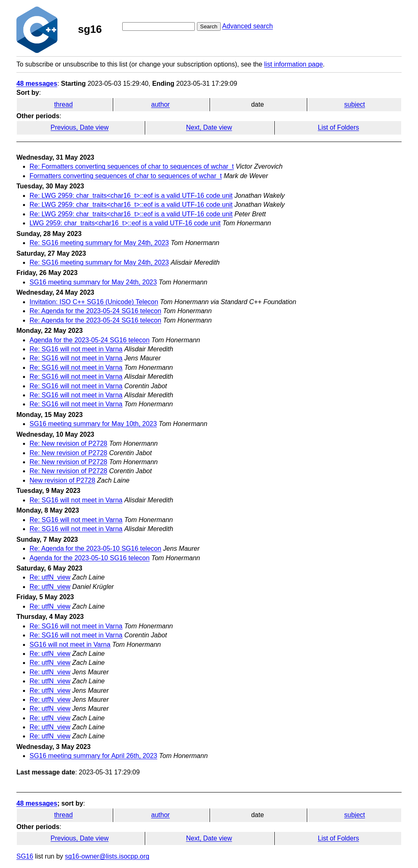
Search (209, 26)
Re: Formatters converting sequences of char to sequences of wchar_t (132, 166)
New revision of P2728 (62, 480)
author (161, 104)
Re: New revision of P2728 (68, 443)
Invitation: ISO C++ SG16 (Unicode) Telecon (94, 302)
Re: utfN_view (50, 577)
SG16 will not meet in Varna (70, 645)
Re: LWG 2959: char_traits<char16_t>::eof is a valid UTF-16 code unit (131, 196)
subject (355, 104)
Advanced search (248, 26)
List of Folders (338, 127)
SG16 (25, 856)
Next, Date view (209, 127)
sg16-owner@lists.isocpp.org (107, 856)
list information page (294, 64)
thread (63, 104)
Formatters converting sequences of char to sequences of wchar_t (126, 176)
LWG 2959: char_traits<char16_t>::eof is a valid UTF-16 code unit (125, 223)
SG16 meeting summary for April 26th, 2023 (93, 756)
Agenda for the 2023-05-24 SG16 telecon (90, 340)
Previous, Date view (79, 127)
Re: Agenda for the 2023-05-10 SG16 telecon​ (95, 549)
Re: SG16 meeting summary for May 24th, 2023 (99, 243)
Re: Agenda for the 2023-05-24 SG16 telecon (95, 311)
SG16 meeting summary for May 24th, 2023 (93, 282)
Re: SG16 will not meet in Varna (76, 349)
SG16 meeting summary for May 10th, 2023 (93, 424)
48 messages (37, 84)
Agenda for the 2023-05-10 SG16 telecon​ (90, 558)
